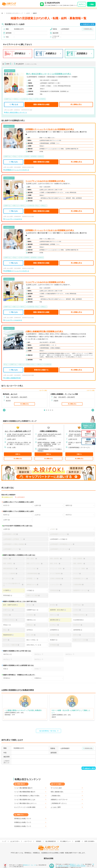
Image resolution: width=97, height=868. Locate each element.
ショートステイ (56, 585)
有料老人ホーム (32, 585)
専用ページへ (88, 433)
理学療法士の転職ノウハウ (23, 819)
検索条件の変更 (89, 24)
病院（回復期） (79, 559)
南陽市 (54, 529)
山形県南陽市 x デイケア (12, 549)
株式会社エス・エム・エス (30, 865)
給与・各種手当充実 (11, 605)
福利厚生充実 (55, 620)
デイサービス (8, 579)
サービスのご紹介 (56, 788)
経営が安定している (34, 645)
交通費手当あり (32, 610)
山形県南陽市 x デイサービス (60, 549)
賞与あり (30, 605)
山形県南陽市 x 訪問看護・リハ (14, 539)
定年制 (30, 630)
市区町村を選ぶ (88, 29)
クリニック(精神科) (10, 574)
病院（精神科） (79, 564)
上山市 (37, 515)
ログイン (82, 4)
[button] (4, 410)
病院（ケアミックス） (35, 564)
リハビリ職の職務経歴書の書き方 (25, 792)
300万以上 (8, 654)
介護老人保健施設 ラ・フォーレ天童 (64, 394)
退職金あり (31, 625)
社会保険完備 (78, 620)
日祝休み (7, 615)
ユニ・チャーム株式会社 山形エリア (18, 431)
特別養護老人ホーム (81, 579)
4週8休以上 (31, 620)
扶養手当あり (8, 610)
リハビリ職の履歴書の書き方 (23, 788)
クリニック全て (32, 569)
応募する (18, 454)
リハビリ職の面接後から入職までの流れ (27, 796)
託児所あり (54, 625)
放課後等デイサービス (81, 590)
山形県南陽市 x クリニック (59, 534)
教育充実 (77, 635)
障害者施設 (8, 595)
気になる (14, 104)
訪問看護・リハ (32, 579)
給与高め (54, 605)
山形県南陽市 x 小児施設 (59, 539)
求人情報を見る (76, 104)
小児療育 (7, 590)
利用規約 (39, 841)
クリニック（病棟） (81, 569)
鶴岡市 (69, 505)
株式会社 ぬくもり (10, 394)
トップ (4, 841)
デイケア (77, 574)
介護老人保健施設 (57, 579)
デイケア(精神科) (56, 574)
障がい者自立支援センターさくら (16, 112)
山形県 (7, 529)
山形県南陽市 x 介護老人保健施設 (15, 544)
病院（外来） (55, 564)
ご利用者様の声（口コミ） (59, 803)
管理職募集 (54, 645)
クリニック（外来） (57, 569)
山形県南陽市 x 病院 (11, 534)
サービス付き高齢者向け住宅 (13, 585)
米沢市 (6, 505)
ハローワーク (28, 841)
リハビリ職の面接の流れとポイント (25, 803)
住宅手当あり (78, 605)
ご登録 (91, 4)
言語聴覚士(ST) (8, 497)
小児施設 (30, 590)
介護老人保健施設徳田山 (48, 431)
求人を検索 (48, 5)
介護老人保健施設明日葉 (13, 378)
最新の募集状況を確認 (41, 104)
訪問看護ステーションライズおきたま (17, 170)
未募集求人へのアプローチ (59, 800)
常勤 (6, 669)
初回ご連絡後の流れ (57, 792)
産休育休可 (78, 625)
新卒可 (6, 640)
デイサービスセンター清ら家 (79, 431)
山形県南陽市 (21, 497)
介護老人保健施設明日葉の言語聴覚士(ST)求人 (44, 331)
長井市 (6, 515)
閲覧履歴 (54, 5)
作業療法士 (38, 678)
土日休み (77, 610)
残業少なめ (54, 615)
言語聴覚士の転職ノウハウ (23, 826)
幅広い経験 (31, 635)
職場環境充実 (8, 635)
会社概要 (78, 841)
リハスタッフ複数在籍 (11, 645)
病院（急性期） (56, 559)
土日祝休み (31, 615)
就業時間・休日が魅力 (58, 610)
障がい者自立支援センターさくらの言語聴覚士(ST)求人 (49, 74)
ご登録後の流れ (56, 796)
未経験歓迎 (54, 635)
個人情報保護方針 (51, 841)
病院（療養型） (9, 564)
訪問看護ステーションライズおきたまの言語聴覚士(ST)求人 (50, 129)
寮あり (6, 630)
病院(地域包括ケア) (10, 569)
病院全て (7, 559)
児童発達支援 (55, 590)
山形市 (38, 505)
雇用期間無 (78, 630)
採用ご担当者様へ (90, 841)
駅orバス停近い (32, 640)
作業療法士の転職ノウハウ (23, 822)
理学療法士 (7, 678)
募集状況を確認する (41, 370)
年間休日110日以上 (80, 615)
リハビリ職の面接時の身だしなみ (25, 800)
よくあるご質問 (56, 807)
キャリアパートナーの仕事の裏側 (25, 807)
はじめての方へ (15, 841)
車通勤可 (54, 640)
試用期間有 (54, 630)
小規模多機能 (78, 585)
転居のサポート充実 (81, 640)
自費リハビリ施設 (33, 595)
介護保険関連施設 (33, 574)
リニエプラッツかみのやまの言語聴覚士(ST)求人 (45, 181)
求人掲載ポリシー (66, 841)
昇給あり (7, 625)
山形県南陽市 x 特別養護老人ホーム (62, 544)
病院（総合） (32, 559)
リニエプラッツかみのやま (14, 219)
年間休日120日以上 (10, 620)
